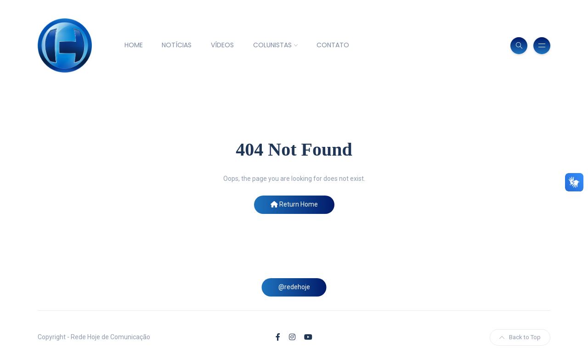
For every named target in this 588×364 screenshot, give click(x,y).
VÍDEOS (222, 45)
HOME (134, 45)
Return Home (294, 204)
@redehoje (294, 287)
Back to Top (520, 337)
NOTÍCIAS (177, 45)
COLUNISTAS (272, 45)
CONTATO (333, 45)
